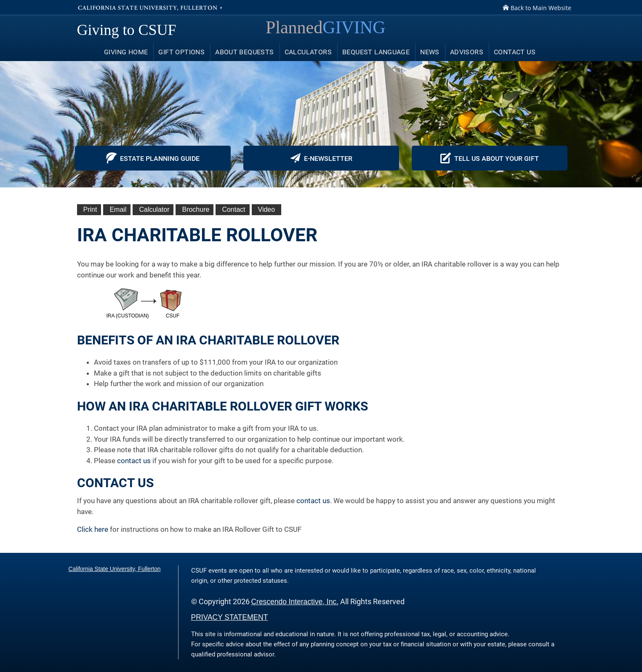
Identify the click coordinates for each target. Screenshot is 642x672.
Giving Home (126, 52)
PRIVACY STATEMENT (230, 617)
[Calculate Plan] (153, 210)
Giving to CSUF (127, 30)
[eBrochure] (194, 210)
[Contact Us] (232, 210)
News (430, 52)
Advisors (467, 52)
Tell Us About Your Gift (490, 158)
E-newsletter (321, 158)
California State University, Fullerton (151, 7)
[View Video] (267, 210)
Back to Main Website (537, 8)
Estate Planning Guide (153, 158)
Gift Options (181, 52)
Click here (93, 529)
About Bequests (245, 52)
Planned (326, 27)
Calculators (308, 52)
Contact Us (515, 52)
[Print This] (89, 210)
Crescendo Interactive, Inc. (295, 602)
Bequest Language (376, 52)
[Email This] (117, 210)
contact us (134, 461)
